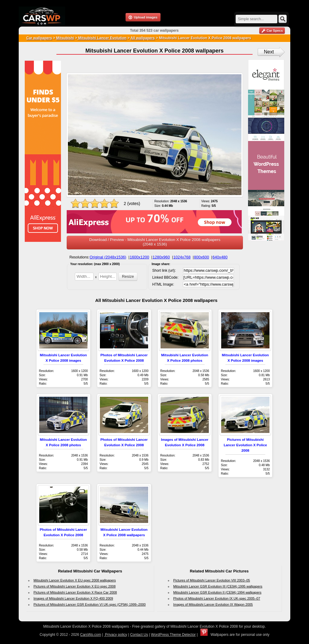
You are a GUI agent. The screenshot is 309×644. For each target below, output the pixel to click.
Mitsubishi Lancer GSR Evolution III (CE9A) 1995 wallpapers (218, 586)
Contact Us (139, 635)
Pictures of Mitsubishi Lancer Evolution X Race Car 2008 (75, 592)
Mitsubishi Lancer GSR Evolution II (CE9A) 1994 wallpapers (217, 592)
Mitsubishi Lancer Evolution (102, 38)
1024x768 (182, 257)
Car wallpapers (39, 38)
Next (269, 52)
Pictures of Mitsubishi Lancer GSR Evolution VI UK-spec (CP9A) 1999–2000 (90, 604)
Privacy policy (116, 635)
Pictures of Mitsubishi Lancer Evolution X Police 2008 (245, 445)
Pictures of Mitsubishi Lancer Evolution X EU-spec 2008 (75, 586)
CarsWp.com (91, 635)
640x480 (220, 257)
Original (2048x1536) (108, 257)
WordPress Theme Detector (173, 635)
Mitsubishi (65, 38)
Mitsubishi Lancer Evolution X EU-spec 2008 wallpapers (75, 580)
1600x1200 (139, 257)
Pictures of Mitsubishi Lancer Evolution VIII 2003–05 (212, 580)
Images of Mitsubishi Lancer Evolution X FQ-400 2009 (73, 598)
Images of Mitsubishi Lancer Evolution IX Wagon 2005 (213, 604)
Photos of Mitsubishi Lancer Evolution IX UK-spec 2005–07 (217, 598)
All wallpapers (143, 38)
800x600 (202, 257)
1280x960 (161, 257)
